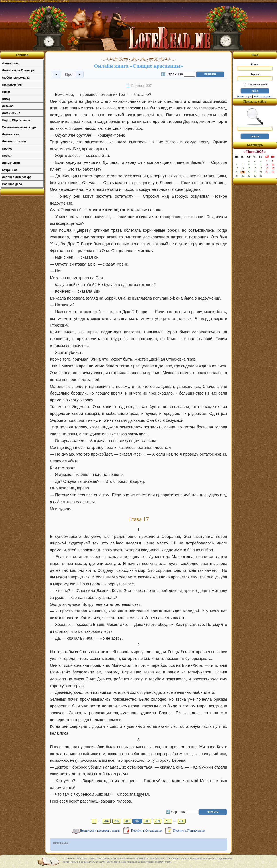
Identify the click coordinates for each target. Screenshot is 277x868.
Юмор (6, 99)
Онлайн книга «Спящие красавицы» (138, 66)
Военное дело (12, 184)
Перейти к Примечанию (189, 831)
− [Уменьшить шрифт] (57, 74)
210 (168, 821)
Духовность (11, 134)
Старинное (10, 170)
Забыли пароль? (263, 97)
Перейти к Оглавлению (147, 831)
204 (106, 821)
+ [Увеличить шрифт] (80, 74)
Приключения (12, 85)
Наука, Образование (16, 120)
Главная (22, 55)
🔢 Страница (172, 74)
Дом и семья (11, 113)
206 (127, 821)
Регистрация (244, 97)
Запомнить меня (255, 85)
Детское (8, 106)
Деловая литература (17, 177)
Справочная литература (19, 127)
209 (157, 821)
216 (181, 821)
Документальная (14, 141)
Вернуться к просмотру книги (100, 831)
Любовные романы (16, 78)
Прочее (7, 149)
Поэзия (7, 156)
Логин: (255, 67)
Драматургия (11, 163)
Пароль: (255, 77)
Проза (6, 92)
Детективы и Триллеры (19, 70)
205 (117, 821)
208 (147, 821)
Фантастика (10, 63)
